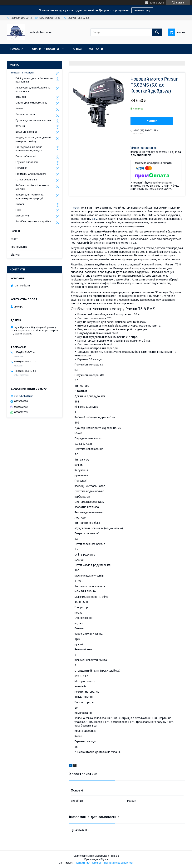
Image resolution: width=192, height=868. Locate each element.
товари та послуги (44, 49)
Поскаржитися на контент (89, 863)
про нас (76, 49)
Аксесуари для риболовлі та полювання (33, 89)
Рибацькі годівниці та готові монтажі (32, 187)
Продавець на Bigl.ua (96, 859)
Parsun (75, 208)
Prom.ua (114, 856)
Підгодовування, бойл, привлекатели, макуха (29, 149)
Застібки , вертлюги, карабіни (33, 221)
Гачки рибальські (26, 156)
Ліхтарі (20, 204)
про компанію (19, 247)
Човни (19, 108)
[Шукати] (157, 32)
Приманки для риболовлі (31, 174)
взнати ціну (142, 10)
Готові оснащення (26, 180)
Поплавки (21, 168)
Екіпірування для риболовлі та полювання (34, 80)
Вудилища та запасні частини (34, 120)
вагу (95, 219)
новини (15, 231)
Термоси (21, 97)
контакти (96, 49)
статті (15, 239)
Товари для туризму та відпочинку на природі (30, 196)
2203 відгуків (157, 3)
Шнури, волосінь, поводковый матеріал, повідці (33, 139)
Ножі (18, 210)
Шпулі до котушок (26, 132)
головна (17, 49)
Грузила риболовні (27, 162)
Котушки (21, 126)
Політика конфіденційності (119, 863)
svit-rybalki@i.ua (24, 396)
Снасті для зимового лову (31, 103)
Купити (152, 121)
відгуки (15, 255)
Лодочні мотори (25, 114)
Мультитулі (22, 216)
